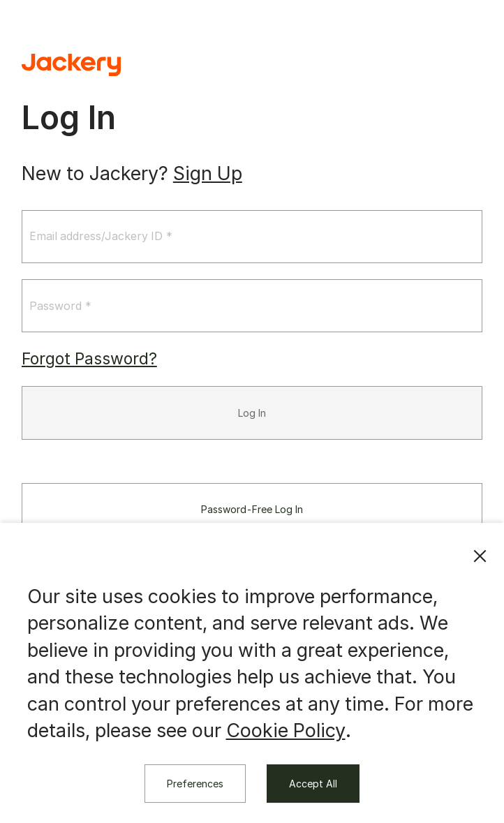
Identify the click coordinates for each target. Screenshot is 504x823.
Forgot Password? (89, 360)
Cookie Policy (286, 731)
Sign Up (208, 173)
